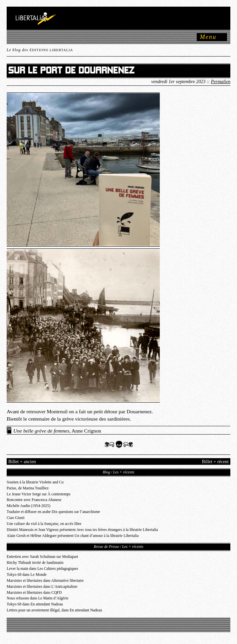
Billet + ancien (22, 461)
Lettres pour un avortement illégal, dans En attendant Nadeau (54, 610)
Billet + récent (215, 461)
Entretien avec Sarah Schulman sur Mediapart (42, 557)
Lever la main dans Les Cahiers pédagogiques (42, 569)
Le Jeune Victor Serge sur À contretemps (39, 494)
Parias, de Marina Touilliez (28, 488)
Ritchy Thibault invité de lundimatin (35, 563)
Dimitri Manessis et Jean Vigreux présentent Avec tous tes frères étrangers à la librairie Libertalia (82, 530)
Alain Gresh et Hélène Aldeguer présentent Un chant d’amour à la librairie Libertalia (73, 536)
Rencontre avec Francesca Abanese (34, 500)
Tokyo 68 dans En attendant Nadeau (35, 604)
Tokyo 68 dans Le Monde (27, 575)
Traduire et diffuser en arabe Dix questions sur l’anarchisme (53, 512)
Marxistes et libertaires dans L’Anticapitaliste (42, 587)
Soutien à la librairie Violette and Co (35, 482)
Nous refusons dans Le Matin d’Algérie (37, 598)
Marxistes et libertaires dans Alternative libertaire (45, 581)
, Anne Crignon (57, 431)
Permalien (221, 81)
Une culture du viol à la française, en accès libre (44, 524)
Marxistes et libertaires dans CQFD (34, 593)
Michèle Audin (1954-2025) (28, 506)
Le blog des (40, 50)
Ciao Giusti (16, 518)
